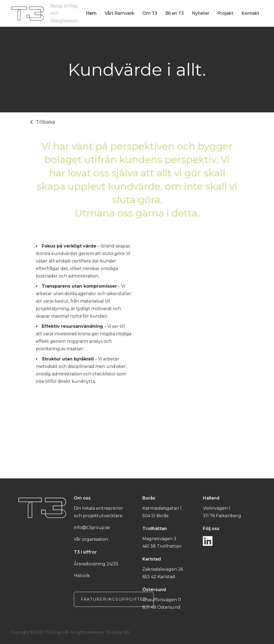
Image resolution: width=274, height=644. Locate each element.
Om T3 (150, 13)
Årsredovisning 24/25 (96, 564)
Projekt (225, 13)
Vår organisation (91, 539)
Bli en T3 (175, 13)
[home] (48, 14)
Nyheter (201, 13)
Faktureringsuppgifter (114, 599)
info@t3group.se (92, 527)
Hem (91, 13)
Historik (82, 576)
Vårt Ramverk (119, 13)
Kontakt (250, 13)
